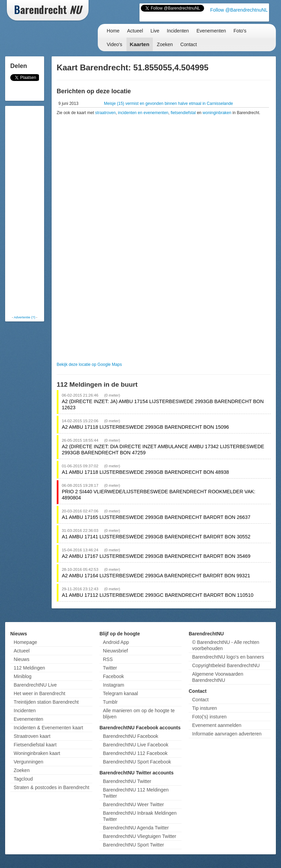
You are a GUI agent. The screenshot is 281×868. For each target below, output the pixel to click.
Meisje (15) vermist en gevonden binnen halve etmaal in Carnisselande (169, 104)
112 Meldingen (29, 668)
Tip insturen (205, 708)
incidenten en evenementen (143, 113)
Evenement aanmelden (217, 725)
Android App (116, 642)
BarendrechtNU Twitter (127, 781)
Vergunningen (28, 762)
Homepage (25, 642)
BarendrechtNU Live (35, 685)
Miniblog (23, 676)
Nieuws (22, 659)
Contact (189, 44)
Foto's (240, 31)
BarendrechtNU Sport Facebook (137, 762)
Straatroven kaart (32, 736)
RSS (108, 659)
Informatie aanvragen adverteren (227, 734)
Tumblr (110, 702)
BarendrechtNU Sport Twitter (133, 845)
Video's (114, 44)
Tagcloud (23, 779)
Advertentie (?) (24, 317)
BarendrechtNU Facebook (131, 736)
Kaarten (140, 44)
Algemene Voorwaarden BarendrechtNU (218, 677)
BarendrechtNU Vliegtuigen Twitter (140, 836)
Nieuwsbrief (115, 651)
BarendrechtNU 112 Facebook (135, 753)
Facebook (113, 676)
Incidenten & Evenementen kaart (48, 728)
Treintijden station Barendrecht (46, 702)
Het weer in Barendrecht (39, 693)
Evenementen (211, 31)
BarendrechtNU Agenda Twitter (136, 828)
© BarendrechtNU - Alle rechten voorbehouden (226, 645)
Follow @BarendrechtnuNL (239, 10)
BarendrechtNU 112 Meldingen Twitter (136, 793)
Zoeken (165, 44)
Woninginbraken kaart (37, 753)
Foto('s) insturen (209, 717)
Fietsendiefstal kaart (35, 745)
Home (113, 31)
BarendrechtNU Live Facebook (136, 745)
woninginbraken (217, 113)
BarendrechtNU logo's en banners (228, 657)
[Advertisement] (34, 210)
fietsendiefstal (183, 113)
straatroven (105, 113)
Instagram (113, 685)
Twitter (110, 668)
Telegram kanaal (121, 693)
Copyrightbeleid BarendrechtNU (226, 665)
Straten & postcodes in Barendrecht (51, 787)
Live (155, 31)
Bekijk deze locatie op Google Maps (89, 364)
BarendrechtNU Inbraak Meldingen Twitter (140, 816)
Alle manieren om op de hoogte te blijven (139, 714)
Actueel (135, 31)
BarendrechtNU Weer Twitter (133, 804)
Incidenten (178, 31)
